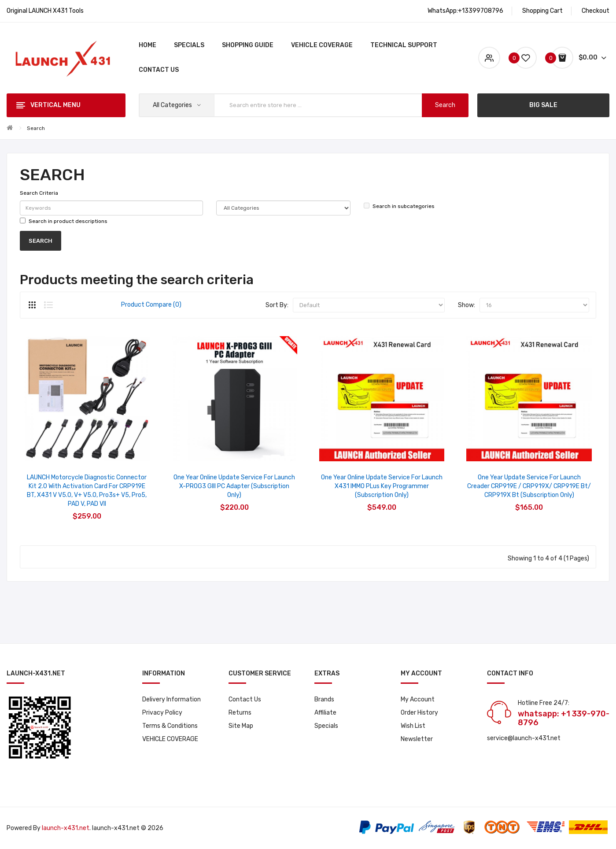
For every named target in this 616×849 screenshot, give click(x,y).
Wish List (413, 726)
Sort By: (277, 305)
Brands (324, 699)
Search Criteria (39, 193)
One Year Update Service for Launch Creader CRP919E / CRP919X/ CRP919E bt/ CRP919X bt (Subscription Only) (529, 486)
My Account (418, 699)
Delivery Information (172, 699)
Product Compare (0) (151, 305)
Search (36, 128)
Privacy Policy (162, 713)
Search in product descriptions (64, 221)
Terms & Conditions (170, 726)
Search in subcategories (399, 206)
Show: (467, 305)
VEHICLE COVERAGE (170, 739)
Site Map (241, 726)
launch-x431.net (66, 828)
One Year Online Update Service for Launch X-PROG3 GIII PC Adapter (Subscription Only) (234, 486)
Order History (419, 713)
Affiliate (325, 713)
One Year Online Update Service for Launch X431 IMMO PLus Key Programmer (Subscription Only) (382, 486)
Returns (240, 713)
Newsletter (417, 739)
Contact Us (245, 699)
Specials (326, 726)
